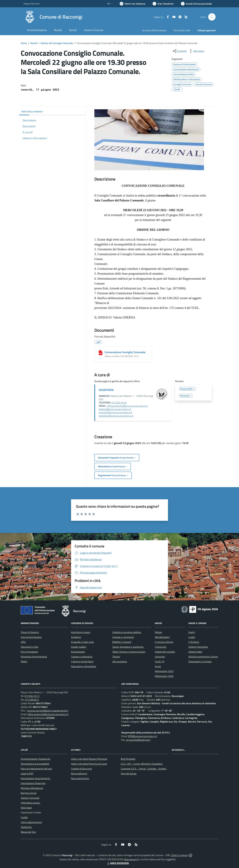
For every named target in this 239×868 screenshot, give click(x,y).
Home (24, 43)
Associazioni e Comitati (200, 661)
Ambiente (76, 637)
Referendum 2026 (164, 676)
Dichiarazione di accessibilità (35, 764)
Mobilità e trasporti (122, 642)
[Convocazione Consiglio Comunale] (101, 353)
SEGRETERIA (106, 390)
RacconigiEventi (79, 773)
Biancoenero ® (131, 859)
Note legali (26, 808)
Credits (24, 817)
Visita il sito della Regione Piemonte (89, 759)
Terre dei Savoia (129, 773)
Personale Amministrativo (34, 657)
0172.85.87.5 (32, 700)
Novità (34, 43)
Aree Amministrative (31, 637)
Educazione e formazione (84, 666)
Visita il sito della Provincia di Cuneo (89, 764)
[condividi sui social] (179, 51)
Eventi (192, 632)
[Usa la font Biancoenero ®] (132, 4)
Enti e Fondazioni (29, 652)
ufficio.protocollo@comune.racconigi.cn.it (127, 406)
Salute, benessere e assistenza (128, 647)
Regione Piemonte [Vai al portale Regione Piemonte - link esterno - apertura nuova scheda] (32, 4)
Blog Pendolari (128, 759)
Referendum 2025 (164, 671)
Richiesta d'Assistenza (32, 788)
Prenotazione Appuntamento (35, 778)
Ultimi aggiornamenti (31, 822)
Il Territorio (194, 642)
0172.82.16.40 (119, 402)
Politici (24, 661)
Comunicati (161, 647)
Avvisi (158, 666)
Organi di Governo (30, 632)
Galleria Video (195, 652)
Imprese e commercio (123, 637)
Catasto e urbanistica (82, 657)
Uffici (23, 642)
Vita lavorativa (120, 661)
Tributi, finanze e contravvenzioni (129, 652)
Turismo (116, 657)
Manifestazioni (162, 637)
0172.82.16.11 (32, 696)
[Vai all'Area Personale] (196, 4)
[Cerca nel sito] (212, 17)
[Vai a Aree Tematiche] (163, 4)
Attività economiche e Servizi (203, 657)
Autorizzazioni (78, 652)
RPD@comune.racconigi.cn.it (143, 736)
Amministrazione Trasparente (36, 759)
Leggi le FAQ (27, 773)
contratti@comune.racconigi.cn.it (115, 412)
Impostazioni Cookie (31, 812)
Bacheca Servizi (29, 793)
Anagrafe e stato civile (82, 642)
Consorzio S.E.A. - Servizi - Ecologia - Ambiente (145, 769)
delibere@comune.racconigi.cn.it (115, 409)
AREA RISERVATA (118, 863)
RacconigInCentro (80, 778)
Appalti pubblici (79, 647)
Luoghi (192, 637)
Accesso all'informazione (154, 30)
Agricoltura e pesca (81, 632)
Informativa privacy (30, 803)
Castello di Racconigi (81, 769)
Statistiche (26, 827)
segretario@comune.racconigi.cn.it (116, 416)
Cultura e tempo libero (82, 661)
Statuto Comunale (30, 798)
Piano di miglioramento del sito (36, 769)
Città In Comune (179, 855)
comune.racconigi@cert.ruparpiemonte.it (48, 711)
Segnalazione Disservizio (33, 783)
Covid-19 (160, 661)
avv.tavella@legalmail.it (138, 740)
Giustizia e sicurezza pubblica (127, 632)
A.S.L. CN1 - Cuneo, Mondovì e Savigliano (142, 764)
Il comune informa (164, 642)
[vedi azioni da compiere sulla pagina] (196, 51)
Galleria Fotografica (198, 647)
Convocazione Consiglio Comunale (125, 352)
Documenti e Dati (29, 647)
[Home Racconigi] (53, 17)
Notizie (158, 632)
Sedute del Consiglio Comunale (57, 43)
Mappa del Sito (28, 832)
